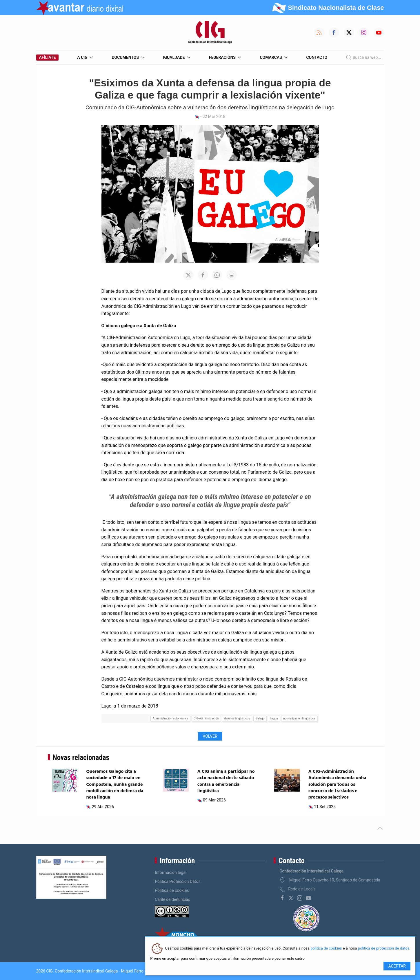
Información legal (171, 872)
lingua (274, 718)
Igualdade (177, 57)
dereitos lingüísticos (237, 718)
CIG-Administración (206, 718)
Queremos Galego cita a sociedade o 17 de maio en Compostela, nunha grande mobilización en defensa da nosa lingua (115, 785)
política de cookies (326, 949)
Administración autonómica (171, 718)
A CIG (85, 57)
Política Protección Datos (178, 881)
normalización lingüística (299, 718)
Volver (210, 736)
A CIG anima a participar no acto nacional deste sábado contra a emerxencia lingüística (226, 781)
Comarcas (274, 57)
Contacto (317, 57)
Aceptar (397, 966)
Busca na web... (363, 57)
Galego (260, 718)
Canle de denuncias (172, 899)
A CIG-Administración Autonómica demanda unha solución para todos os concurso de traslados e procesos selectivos (337, 785)
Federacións (225, 57)
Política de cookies (172, 890)
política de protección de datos (384, 949)
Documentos (128, 57)
